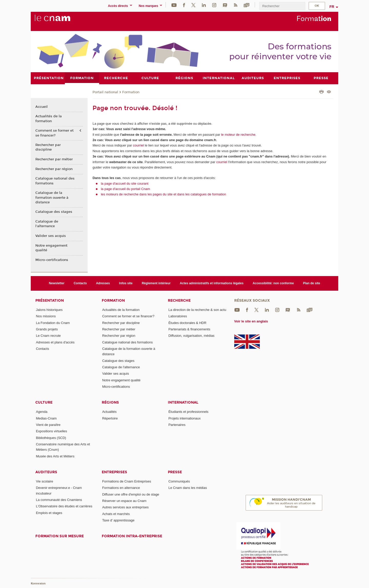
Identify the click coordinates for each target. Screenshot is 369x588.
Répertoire (110, 418)
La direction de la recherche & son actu (197, 310)
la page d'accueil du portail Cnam (126, 189)
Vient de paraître (48, 425)
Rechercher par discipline (48, 147)
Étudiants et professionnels (188, 412)
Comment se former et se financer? (54, 133)
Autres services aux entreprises (125, 507)
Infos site (126, 283)
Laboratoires (178, 316)
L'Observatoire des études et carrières (64, 506)
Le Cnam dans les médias (188, 488)
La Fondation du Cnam (53, 323)
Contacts (80, 283)
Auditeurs (46, 472)
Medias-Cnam (46, 418)
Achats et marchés (116, 514)
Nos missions (46, 316)
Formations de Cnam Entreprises (127, 481)
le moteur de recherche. (238, 134)
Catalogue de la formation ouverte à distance (52, 197)
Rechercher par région (54, 169)
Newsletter (57, 283)
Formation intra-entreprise (132, 536)
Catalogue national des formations (55, 181)
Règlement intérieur (156, 283)
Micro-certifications (52, 260)
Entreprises (114, 472)
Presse (175, 472)
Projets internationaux (184, 418)
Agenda (42, 412)
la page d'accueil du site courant (125, 183)
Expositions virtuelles (51, 431)
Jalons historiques (49, 310)
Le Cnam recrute (48, 336)
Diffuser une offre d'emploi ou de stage (131, 494)
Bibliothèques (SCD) (51, 438)
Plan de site (312, 283)
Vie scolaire (44, 481)
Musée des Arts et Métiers (55, 456)
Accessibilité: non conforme (273, 283)
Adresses (103, 283)
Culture (44, 402)
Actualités (109, 412)
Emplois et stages (49, 513)
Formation (131, 92)
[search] (282, 6)
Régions (110, 402)
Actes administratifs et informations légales (212, 283)
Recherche (179, 301)
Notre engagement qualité (51, 248)
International (183, 402)
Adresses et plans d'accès (55, 342)
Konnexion (38, 584)
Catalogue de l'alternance (47, 224)
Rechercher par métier (54, 159)
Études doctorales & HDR (187, 323)
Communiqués (179, 481)
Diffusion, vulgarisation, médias (191, 336)
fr (332, 7)
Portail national (105, 92)
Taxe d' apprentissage (118, 520)
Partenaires (177, 425)
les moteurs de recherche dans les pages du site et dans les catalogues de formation (164, 194)
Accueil (42, 107)
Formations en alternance (121, 488)
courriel (139, 145)
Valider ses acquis (51, 236)
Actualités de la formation (49, 119)
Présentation (50, 301)
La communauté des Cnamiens (59, 500)
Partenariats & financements (189, 329)
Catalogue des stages (54, 212)
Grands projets (47, 329)
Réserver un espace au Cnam (124, 501)
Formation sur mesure (60, 536)
